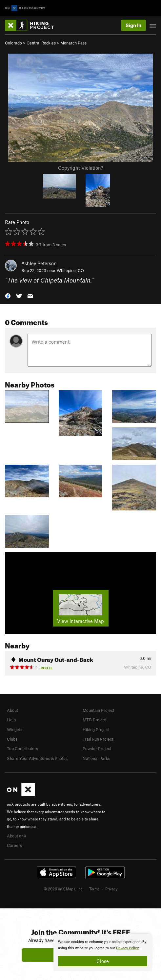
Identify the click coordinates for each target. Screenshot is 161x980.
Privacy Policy (127, 948)
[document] (103, 953)
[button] (8, 295)
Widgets (15, 730)
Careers (14, 845)
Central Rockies (41, 43)
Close (103, 961)
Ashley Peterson (39, 263)
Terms (94, 889)
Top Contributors (22, 748)
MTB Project (94, 720)
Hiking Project (96, 730)
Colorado (13, 43)
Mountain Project (98, 710)
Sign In (133, 25)
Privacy (111, 889)
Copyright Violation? (80, 168)
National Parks (96, 758)
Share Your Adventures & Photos (37, 758)
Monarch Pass (73, 43)
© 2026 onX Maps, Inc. (64, 889)
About (12, 710)
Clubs (12, 739)
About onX (17, 836)
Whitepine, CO (70, 270)
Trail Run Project (98, 739)
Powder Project (97, 748)
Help (11, 720)
